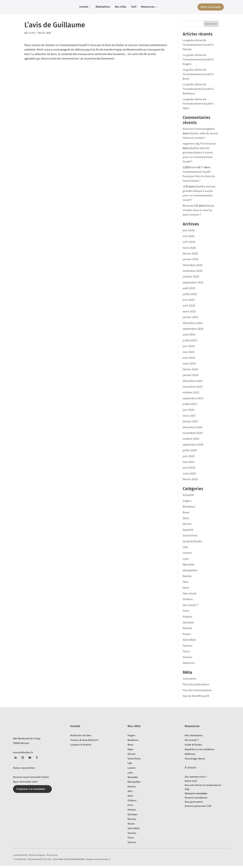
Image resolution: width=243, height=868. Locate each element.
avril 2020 (189, 470)
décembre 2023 (193, 383)
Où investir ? (191, 607)
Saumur (188, 648)
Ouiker (32, 35)
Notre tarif (191, 783)
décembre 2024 (193, 325)
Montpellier (190, 572)
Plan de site (52, 857)
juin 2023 (189, 412)
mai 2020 (189, 464)
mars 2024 (189, 366)
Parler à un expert (211, 7)
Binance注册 (190, 208)
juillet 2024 (190, 342)
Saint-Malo (189, 642)
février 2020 (190, 481)
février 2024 (190, 371)
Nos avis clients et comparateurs (203, 787)
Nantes (187, 578)
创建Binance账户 (193, 169)
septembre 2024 (193, 331)
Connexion (190, 681)
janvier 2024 (191, 377)
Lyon (186, 561)
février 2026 (190, 256)
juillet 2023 (190, 406)
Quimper (188, 624)
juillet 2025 (190, 296)
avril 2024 (189, 360)
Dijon (186, 520)
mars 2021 (189, 418)
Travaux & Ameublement (84, 742)
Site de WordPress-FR (196, 698)
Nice (186, 584)
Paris (186, 613)
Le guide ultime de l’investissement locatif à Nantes (198, 47)
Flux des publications (196, 686)
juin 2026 (189, 232)
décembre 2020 (193, 429)
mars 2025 (189, 314)
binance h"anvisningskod (199, 131)
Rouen (187, 636)
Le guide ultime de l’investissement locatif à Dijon (198, 106)
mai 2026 (189, 238)
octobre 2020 (191, 441)
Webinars (189, 665)
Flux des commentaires (197, 692)
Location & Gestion (81, 747)
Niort (186, 590)
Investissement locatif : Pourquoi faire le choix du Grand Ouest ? (199, 178)
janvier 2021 (191, 423)
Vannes (187, 659)
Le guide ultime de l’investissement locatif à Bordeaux (198, 91)
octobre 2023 (191, 395)
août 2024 (189, 337)
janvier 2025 (191, 319)
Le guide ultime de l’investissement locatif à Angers (198, 62)
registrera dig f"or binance (199, 146)
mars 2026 (189, 250)
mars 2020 (189, 476)
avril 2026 (189, 244)
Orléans (188, 601)
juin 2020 (189, 458)
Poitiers (187, 619)
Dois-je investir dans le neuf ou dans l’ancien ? (198, 212)
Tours (186, 653)
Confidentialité (20, 857)
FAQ (187, 791)
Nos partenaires (194, 804)
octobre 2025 (191, 279)
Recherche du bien (81, 737)
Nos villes (134, 728)
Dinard (187, 526)
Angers (187, 503)
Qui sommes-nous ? (196, 779)
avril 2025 (189, 308)
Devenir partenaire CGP (198, 808)
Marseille (189, 567)
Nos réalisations (194, 737)
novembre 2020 (193, 435)
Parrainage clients (195, 761)
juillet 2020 (190, 452)
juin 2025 (189, 302)
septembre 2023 (193, 400)
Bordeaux (189, 509)
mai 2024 (189, 354)
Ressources (192, 728)
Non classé (189, 596)
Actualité (188, 497)
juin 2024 (189, 348)
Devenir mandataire (196, 800)
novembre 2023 (193, 389)
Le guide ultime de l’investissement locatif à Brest (198, 76)
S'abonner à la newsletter (31, 791)
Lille (185, 549)
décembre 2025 (193, 267)
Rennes (187, 630)
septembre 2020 (193, 447)
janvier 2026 (191, 261)
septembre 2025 (193, 285)
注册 (185, 189)
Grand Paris (190, 538)
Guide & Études (192, 543)
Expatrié (188, 532)
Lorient (187, 555)
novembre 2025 (193, 273)
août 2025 (189, 290)
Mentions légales (37, 857)
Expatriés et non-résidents (199, 751)
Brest (186, 515)
